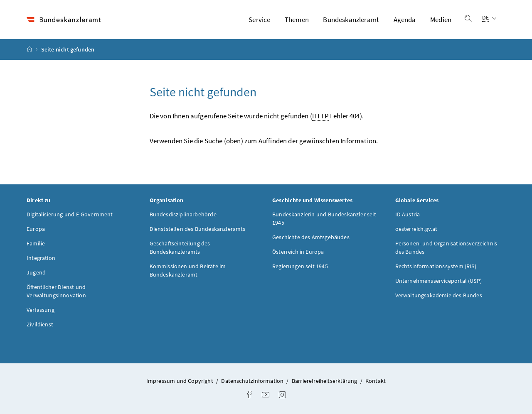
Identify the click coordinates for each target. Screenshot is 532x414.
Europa (36, 229)
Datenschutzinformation (253, 381)
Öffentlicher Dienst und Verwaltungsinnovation (56, 291)
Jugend (36, 272)
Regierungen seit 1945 (300, 266)
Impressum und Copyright (180, 381)
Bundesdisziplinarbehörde (183, 214)
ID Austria (408, 214)
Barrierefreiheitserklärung (325, 381)
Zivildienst (40, 324)
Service (259, 20)
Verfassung (41, 310)
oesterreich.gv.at (416, 229)
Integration (41, 258)
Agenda (405, 20)
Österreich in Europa (298, 252)
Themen (297, 20)
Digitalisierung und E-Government (70, 214)
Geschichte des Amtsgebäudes (311, 237)
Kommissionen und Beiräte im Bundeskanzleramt (188, 270)
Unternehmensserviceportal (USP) (438, 281)
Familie (36, 243)
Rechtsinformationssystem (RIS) (436, 266)
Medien (441, 20)
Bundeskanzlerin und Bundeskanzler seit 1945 (324, 218)
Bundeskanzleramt (351, 20)
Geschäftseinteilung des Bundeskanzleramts (180, 247)
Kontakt (376, 381)
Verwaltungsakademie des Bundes (439, 295)
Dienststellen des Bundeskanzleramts (198, 229)
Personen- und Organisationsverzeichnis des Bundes (446, 247)
